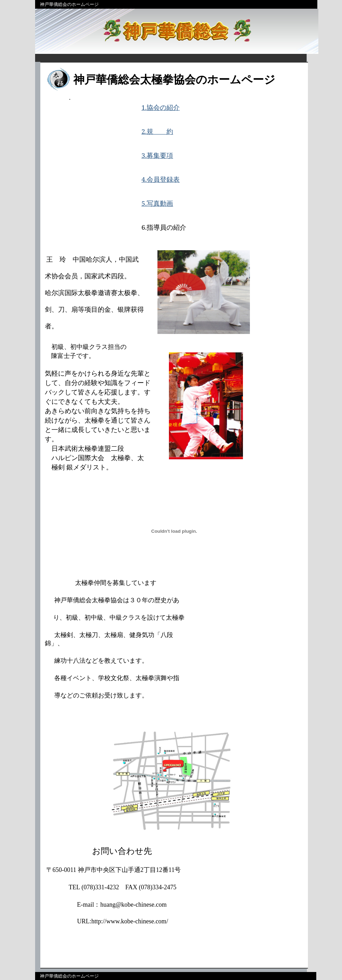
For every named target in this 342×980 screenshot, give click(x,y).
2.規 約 (157, 131)
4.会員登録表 (161, 179)
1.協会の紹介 (161, 107)
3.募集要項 (157, 155)
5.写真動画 (157, 203)
